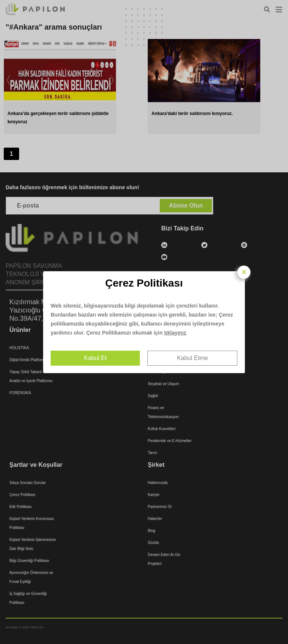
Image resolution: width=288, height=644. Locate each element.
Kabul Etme (193, 358)
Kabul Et (95, 358)
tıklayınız (175, 333)
